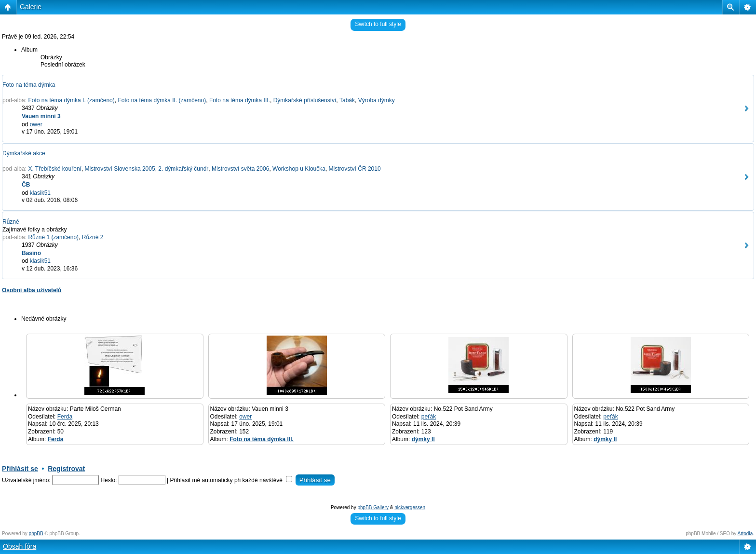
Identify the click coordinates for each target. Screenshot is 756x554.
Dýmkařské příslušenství (305, 100)
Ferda (65, 417)
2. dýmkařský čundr (183, 169)
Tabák (347, 100)
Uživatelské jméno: (26, 480)
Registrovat (66, 469)
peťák (429, 417)
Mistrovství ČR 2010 (355, 169)
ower (36, 124)
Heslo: (108, 480)
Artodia (745, 534)
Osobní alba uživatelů (32, 290)
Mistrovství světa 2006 (240, 169)
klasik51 (40, 193)
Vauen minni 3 (41, 116)
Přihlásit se (20, 469)
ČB (26, 185)
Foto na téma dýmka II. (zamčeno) (162, 100)
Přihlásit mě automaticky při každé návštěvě (231, 480)
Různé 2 (93, 237)
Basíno (31, 253)
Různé (11, 222)
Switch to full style (378, 24)
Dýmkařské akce (24, 153)
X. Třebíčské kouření (55, 169)
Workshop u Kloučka (299, 169)
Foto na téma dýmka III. (240, 100)
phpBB (36, 534)
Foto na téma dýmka (29, 85)
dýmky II (423, 439)
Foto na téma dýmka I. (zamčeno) (71, 100)
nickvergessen (410, 507)
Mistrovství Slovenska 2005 (120, 169)
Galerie (31, 7)
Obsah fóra (20, 546)
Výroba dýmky (377, 100)
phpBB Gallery (373, 507)
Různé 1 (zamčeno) (53, 237)
